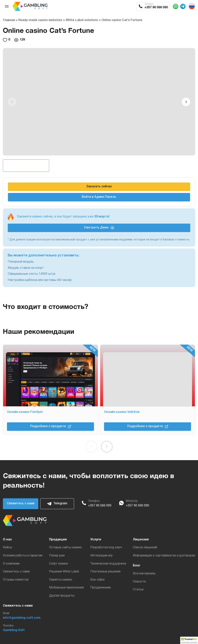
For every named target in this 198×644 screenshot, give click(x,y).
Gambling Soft (14, 630)
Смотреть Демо (99, 228)
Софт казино (59, 564)
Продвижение (101, 588)
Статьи (138, 590)
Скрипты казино (61, 580)
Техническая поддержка (108, 564)
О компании (11, 564)
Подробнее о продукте (51, 427)
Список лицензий (145, 548)
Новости (139, 582)
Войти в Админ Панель (99, 197)
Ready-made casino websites (40, 20)
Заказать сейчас (99, 187)
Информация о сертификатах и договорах (164, 556)
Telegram (57, 504)
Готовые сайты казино (65, 548)
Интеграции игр (101, 556)
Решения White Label (64, 572)
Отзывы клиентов (16, 580)
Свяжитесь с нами (21, 504)
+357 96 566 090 (100, 506)
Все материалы (144, 574)
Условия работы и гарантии (23, 556)
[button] (186, 102)
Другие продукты (62, 596)
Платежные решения (105, 572)
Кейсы (8, 548)
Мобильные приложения (66, 588)
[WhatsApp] (121, 504)
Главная (9, 20)
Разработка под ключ (106, 548)
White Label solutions (82, 20)
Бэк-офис (98, 580)
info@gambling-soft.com (22, 618)
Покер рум (57, 556)
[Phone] (84, 504)
